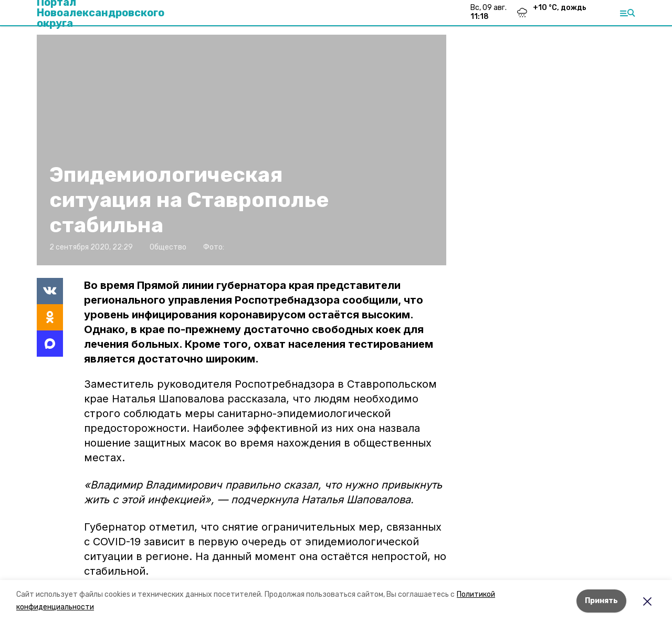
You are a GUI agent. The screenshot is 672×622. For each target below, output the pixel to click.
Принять (601, 601)
